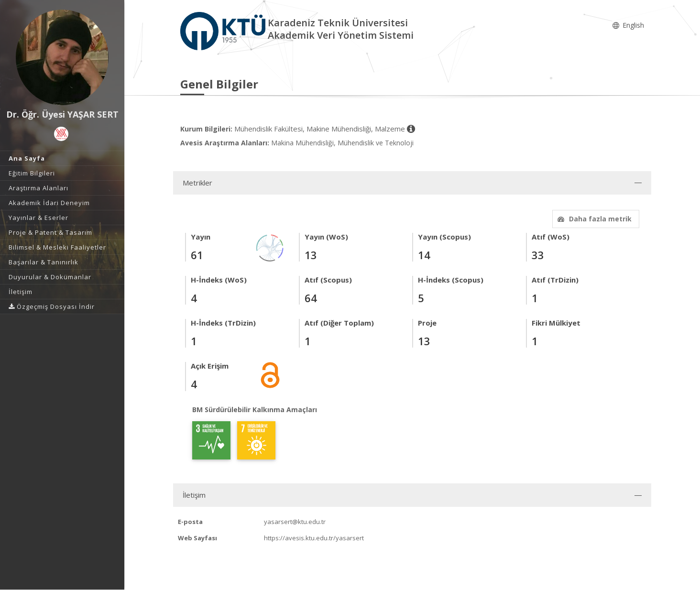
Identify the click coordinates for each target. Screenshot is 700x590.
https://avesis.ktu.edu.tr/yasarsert (314, 538)
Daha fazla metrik (593, 219)
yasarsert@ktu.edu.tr (295, 522)
